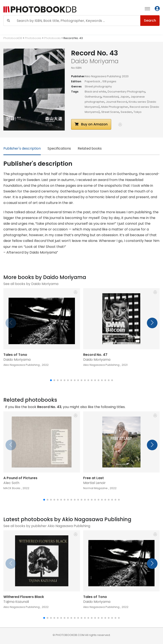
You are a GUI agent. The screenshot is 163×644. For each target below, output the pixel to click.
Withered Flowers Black (24, 597)
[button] (120, 125)
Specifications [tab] (59, 148)
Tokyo (138, 112)
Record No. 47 (95, 355)
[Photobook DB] (50, 9)
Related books (90, 148)
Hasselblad (111, 97)
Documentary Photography (126, 92)
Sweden (126, 112)
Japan (125, 97)
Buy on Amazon (91, 124)
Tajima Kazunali (16, 602)
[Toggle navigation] (147, 8)
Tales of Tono (15, 355)
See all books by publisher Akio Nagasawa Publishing (47, 526)
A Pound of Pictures (20, 478)
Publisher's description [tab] (22, 148)
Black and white (95, 92)
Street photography (98, 86)
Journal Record (117, 102)
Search (150, 20)
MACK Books (12, 488)
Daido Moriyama (17, 360)
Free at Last (93, 478)
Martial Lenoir (94, 483)
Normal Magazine (95, 488)
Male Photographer (115, 107)
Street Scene (110, 112)
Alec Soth (11, 483)
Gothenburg (93, 97)
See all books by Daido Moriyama (31, 284)
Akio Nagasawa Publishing (103, 76)
